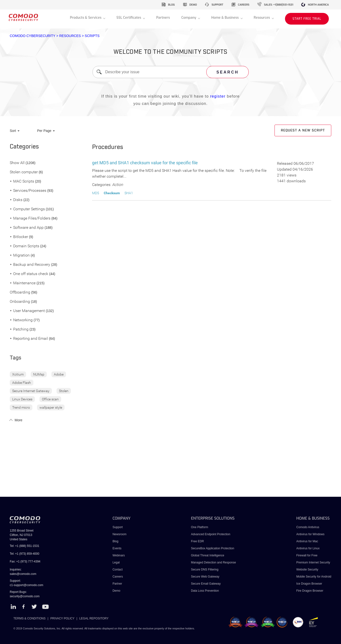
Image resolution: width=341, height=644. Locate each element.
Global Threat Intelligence (208, 555)
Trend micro (21, 407)
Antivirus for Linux (308, 548)
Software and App (27, 228)
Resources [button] (262, 18)
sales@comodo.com (23, 574)
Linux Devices (22, 399)
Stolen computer (24, 172)
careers (244, 5)
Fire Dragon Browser (310, 591)
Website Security (307, 570)
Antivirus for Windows (310, 534)
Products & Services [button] (86, 18)
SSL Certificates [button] (129, 18)
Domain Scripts (24, 246)
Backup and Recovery (30, 265)
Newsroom (119, 534)
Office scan (50, 399)
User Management (27, 311)
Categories (24, 147)
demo (193, 5)
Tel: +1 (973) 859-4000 (24, 554)
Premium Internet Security (313, 562)
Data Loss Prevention (205, 591)
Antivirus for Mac (307, 541)
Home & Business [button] (225, 18)
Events (117, 548)
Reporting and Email (29, 339)
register (218, 96)
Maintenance (23, 283)
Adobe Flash (22, 383)
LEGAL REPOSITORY (94, 618)
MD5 (96, 193)
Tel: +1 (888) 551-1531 (24, 546)
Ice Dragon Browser (309, 584)
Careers (118, 577)
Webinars (119, 555)
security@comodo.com (25, 596)
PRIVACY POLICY (62, 618)
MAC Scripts (22, 181)
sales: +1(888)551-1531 (279, 5)
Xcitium (18, 374)
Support (118, 527)
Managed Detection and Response (213, 562)
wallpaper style (51, 407)
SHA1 (129, 193)
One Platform (200, 527)
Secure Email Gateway (206, 584)
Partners (163, 18)
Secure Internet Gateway (31, 391)
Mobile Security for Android (314, 577)
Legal (116, 562)
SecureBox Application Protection (213, 548)
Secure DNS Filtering (205, 570)
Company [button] (189, 18)
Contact (118, 570)
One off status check (29, 274)
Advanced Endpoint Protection (211, 534)
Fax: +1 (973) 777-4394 (25, 561)
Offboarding (20, 292)
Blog (115, 541)
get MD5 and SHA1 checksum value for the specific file (145, 163)
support (217, 5)
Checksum (112, 193)
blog (171, 5)
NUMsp (39, 374)
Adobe (59, 374)
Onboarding (20, 302)
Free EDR (197, 541)
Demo (116, 591)
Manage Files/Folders (30, 218)
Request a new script (303, 130)
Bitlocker (19, 237)
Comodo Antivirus (308, 527)
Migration (20, 255)
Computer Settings (27, 209)
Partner (117, 584)
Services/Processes (28, 191)
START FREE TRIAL (307, 19)
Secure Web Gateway (205, 577)
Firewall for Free (307, 555)
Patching (19, 329)
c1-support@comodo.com (27, 585)
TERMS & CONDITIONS (29, 618)
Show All (17, 163)
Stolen (64, 391)
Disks (16, 200)
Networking (21, 320)
